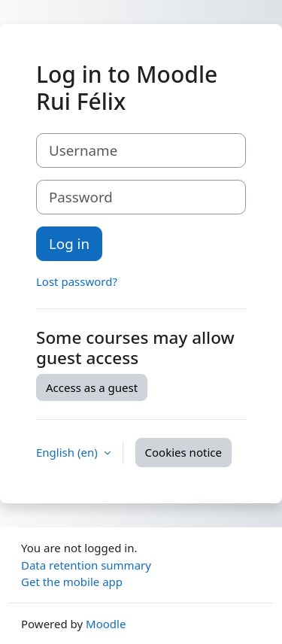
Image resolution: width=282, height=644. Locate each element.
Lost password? (77, 281)
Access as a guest (92, 387)
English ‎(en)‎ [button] (68, 452)
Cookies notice (183, 452)
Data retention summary (86, 565)
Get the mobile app (72, 582)
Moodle (106, 624)
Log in (69, 243)
